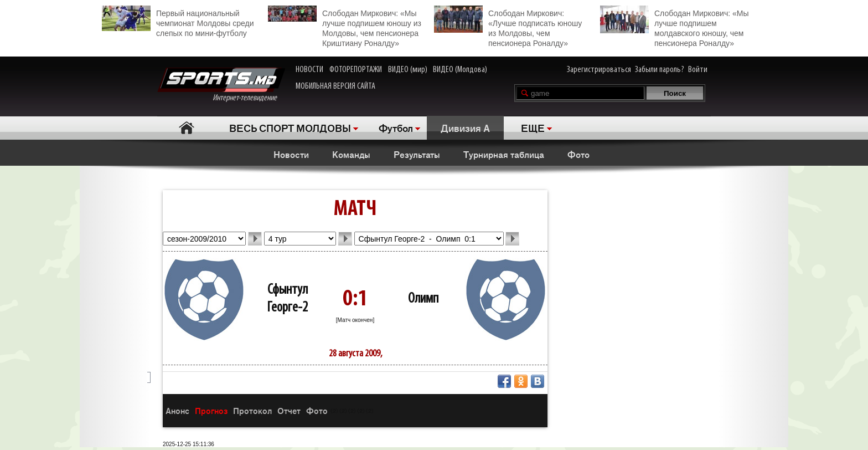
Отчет (289, 410)
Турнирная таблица (504, 154)
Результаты (417, 154)
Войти (698, 70)
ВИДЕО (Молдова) (460, 70)
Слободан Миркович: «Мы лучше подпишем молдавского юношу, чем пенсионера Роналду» (674, 27)
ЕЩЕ (533, 127)
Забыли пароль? (660, 70)
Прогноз (211, 410)
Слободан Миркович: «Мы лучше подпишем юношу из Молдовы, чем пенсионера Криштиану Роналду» (345, 27)
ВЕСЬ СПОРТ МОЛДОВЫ (290, 127)
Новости (291, 154)
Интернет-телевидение (221, 85)
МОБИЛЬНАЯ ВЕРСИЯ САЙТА (335, 86)
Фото (578, 154)
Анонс (177, 410)
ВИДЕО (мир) (408, 70)
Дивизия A (465, 127)
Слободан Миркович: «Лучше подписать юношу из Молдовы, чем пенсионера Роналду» (508, 27)
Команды (351, 154)
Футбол (396, 127)
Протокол (252, 410)
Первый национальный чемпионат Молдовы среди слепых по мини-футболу (178, 22)
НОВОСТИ (309, 70)
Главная (186, 128)
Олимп (423, 299)
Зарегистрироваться (599, 70)
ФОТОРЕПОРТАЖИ (356, 70)
